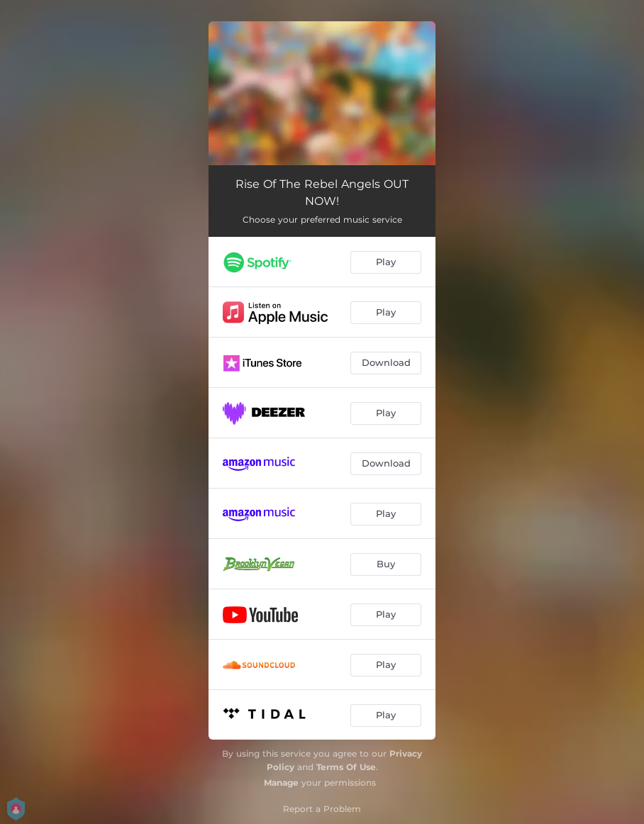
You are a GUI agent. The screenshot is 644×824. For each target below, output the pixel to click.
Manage (281, 783)
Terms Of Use (346, 767)
